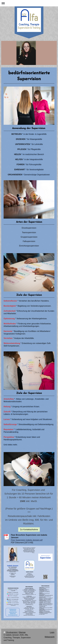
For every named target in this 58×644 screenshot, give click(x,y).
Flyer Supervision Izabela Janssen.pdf (27, 540)
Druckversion (11, 632)
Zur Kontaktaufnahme (29, 530)
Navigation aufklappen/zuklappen (29, 3)
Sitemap (22, 632)
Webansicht (50, 637)
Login (52, 632)
